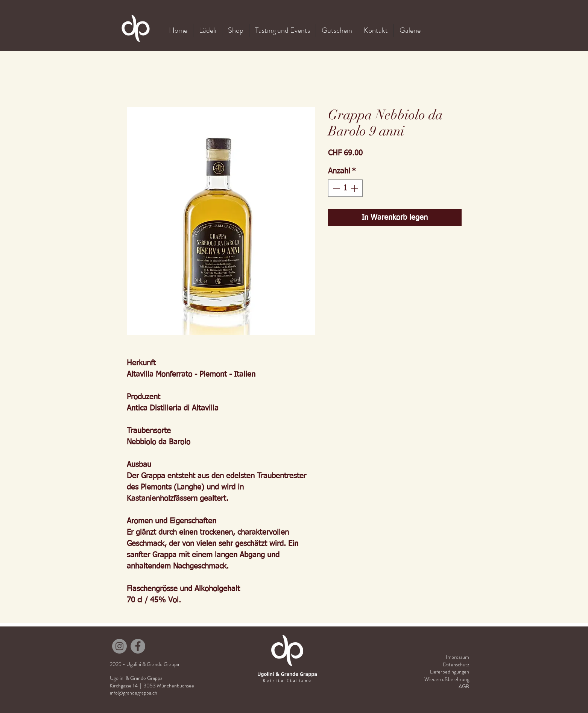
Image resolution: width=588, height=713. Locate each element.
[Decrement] (336, 188)
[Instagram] (119, 646)
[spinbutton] (345, 188)
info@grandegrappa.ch (134, 693)
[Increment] (355, 188)
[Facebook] (138, 646)
